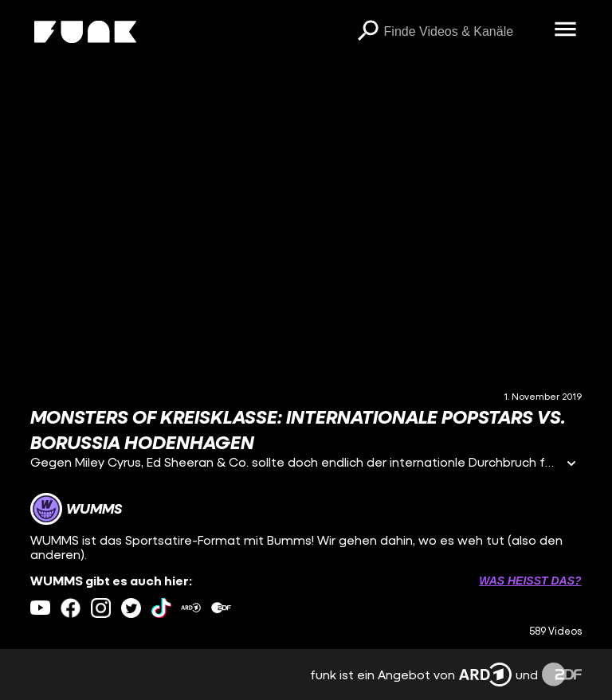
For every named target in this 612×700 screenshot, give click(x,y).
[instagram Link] (101, 608)
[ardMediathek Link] (191, 608)
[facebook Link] (71, 608)
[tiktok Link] (161, 608)
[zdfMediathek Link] (221, 608)
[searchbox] (464, 32)
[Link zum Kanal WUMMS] (76, 509)
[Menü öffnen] (566, 30)
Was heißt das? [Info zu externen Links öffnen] (530, 581)
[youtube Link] (40, 608)
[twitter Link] (131, 608)
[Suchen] (368, 32)
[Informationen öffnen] (571, 465)
